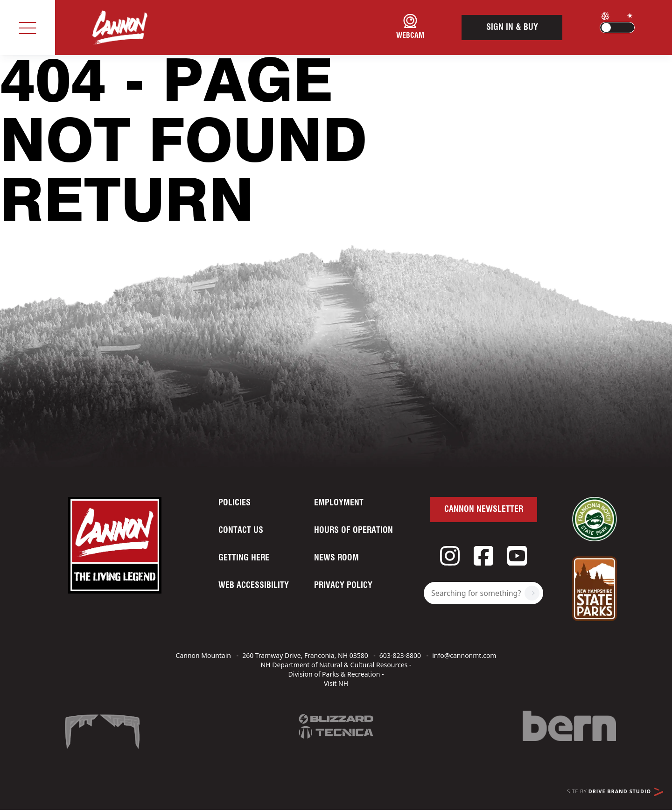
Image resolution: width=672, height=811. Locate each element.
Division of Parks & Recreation (334, 674)
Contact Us (241, 531)
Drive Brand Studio (626, 792)
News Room (336, 558)
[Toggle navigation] (28, 28)
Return (127, 204)
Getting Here (244, 558)
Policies (234, 503)
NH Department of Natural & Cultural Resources (334, 665)
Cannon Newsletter (484, 510)
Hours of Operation (353, 531)
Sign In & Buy (512, 28)
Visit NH (336, 683)
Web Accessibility (254, 586)
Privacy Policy (343, 586)
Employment (339, 503)
